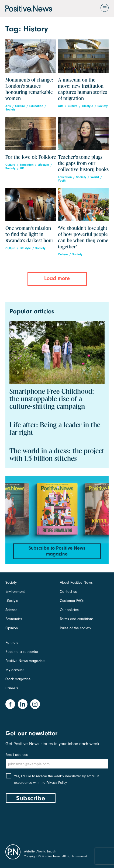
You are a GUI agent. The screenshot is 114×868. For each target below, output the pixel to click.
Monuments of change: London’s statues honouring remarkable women (29, 89)
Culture (20, 106)
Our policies (69, 610)
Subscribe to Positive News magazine (57, 551)
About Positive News (76, 582)
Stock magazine (18, 679)
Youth (62, 181)
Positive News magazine (25, 661)
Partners (12, 643)
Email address (17, 755)
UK (22, 168)
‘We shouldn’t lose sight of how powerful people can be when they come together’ (83, 238)
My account (15, 670)
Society (11, 110)
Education (36, 106)
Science (11, 610)
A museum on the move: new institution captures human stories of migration (82, 89)
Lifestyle (88, 106)
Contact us (68, 592)
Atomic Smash (46, 851)
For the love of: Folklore (31, 157)
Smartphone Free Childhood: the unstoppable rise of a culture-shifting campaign (52, 399)
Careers (12, 688)
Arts (8, 106)
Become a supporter (22, 652)
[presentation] (46, 822)
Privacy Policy (57, 783)
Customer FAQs (72, 601)
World (95, 177)
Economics (14, 619)
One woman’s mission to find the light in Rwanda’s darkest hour (29, 235)
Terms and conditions (77, 619)
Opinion (12, 628)
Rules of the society (75, 628)
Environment (15, 592)
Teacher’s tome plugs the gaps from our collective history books (83, 163)
